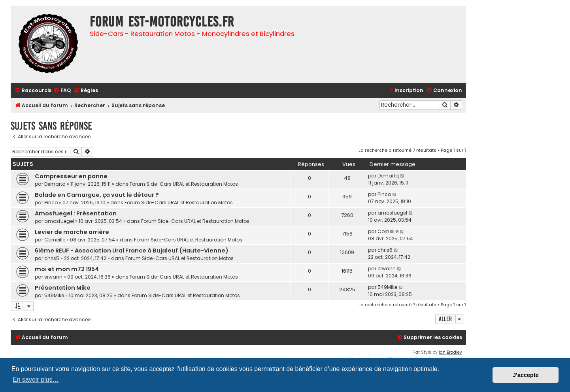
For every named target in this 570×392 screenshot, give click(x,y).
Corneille (55, 240)
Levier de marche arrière (72, 232)
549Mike (54, 295)
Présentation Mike (63, 288)
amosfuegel (59, 221)
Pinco (51, 203)
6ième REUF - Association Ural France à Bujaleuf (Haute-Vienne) (132, 251)
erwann (53, 277)
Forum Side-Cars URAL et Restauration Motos (184, 184)
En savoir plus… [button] (36, 380)
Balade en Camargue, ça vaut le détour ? (97, 195)
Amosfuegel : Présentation (76, 213)
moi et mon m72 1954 (67, 269)
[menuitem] (62, 91)
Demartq (55, 184)
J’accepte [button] (526, 375)
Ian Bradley (450, 352)
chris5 (52, 258)
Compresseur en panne (71, 176)
